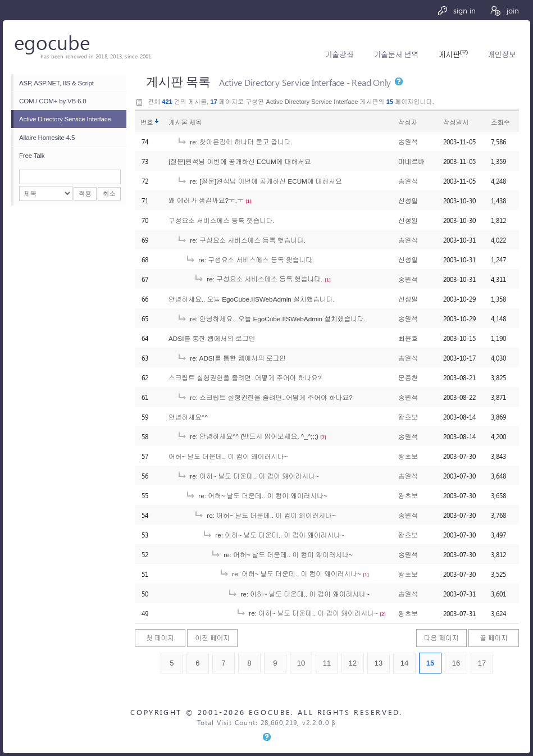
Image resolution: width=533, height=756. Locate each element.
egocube (52, 42)
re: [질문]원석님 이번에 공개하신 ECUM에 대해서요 (259, 181)
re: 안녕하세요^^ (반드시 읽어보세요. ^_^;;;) (248, 436)
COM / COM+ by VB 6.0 (53, 101)
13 (379, 663)
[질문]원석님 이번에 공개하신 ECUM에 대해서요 (240, 161)
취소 (109, 193)
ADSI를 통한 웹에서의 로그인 (212, 338)
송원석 (408, 142)
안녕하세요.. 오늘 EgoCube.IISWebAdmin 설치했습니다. (252, 299)
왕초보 (408, 417)
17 (482, 663)
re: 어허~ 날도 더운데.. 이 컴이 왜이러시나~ (248, 476)
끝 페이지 (494, 638)
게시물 (185, 122)
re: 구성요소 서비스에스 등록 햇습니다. (241, 240)
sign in (456, 10)
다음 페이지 (441, 638)
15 (430, 663)
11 (327, 663)
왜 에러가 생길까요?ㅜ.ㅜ (206, 200)
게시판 (453, 55)
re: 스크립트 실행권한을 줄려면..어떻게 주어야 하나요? (265, 397)
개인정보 (502, 55)
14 (405, 663)
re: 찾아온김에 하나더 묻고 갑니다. (235, 142)
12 (353, 663)
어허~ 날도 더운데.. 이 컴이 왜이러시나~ (228, 456)
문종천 (408, 378)
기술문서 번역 (396, 55)
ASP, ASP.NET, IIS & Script (56, 83)
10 (301, 663)
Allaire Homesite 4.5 (47, 137)
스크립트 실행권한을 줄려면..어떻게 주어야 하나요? (245, 378)
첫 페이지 (160, 638)
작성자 (408, 122)
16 (456, 663)
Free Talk (32, 155)
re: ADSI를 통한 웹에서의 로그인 (231, 358)
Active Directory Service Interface (65, 119)
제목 (196, 122)
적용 (85, 193)
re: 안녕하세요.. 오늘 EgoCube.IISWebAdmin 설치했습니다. (271, 319)
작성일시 (456, 122)
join (504, 10)
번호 (147, 122)
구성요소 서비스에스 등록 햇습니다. (222, 220)
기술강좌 (339, 55)
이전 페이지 (212, 638)
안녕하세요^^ (188, 417)
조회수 (500, 122)
